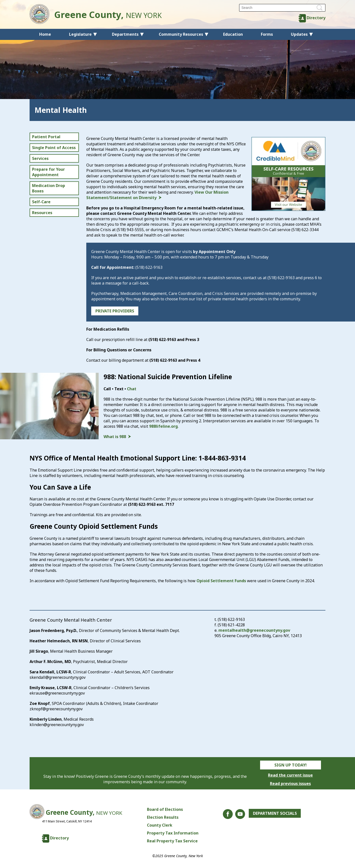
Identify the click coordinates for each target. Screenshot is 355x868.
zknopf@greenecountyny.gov (56, 709)
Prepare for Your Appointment (48, 172)
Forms (267, 34)
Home (45, 34)
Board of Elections (165, 809)
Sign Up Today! (291, 765)
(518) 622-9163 (149, 267)
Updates (299, 34)
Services (40, 158)
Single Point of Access (54, 148)
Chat (132, 389)
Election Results (162, 817)
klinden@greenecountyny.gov (57, 725)
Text (119, 389)
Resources (42, 213)
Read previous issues (290, 783)
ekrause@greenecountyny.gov (57, 693)
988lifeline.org (163, 426)
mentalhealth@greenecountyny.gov (254, 630)
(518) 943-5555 (130, 230)
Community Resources (181, 34)
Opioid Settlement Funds (221, 581)
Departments (125, 34)
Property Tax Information (172, 833)
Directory (316, 18)
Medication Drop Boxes (49, 188)
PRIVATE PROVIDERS (115, 311)
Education (233, 34)
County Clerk (159, 825)
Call (107, 389)
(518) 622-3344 (305, 230)
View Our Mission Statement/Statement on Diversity (157, 195)
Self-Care (41, 202)
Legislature (80, 34)
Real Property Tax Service (172, 841)
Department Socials (275, 813)
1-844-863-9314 (222, 458)
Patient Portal (46, 137)
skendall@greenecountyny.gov (58, 677)
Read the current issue (290, 775)
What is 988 (115, 437)
